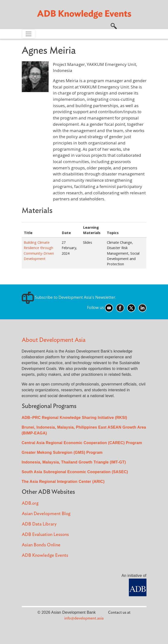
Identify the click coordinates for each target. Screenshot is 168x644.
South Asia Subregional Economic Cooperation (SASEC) (75, 472)
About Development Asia (54, 340)
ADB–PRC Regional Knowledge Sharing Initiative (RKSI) (74, 418)
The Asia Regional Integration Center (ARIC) (63, 482)
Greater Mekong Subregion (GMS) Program (62, 452)
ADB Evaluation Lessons (45, 535)
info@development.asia (84, 618)
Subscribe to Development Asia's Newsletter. (69, 297)
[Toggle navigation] (29, 34)
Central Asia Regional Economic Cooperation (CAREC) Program (82, 443)
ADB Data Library (39, 524)
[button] (114, 25)
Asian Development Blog (46, 514)
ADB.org (30, 503)
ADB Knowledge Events (45, 555)
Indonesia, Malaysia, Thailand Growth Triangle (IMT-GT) (74, 462)
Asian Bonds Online (41, 545)
